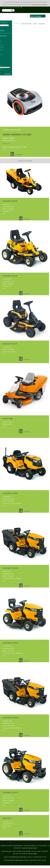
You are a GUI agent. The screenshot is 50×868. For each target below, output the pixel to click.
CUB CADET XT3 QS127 (11, 792)
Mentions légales (33, 854)
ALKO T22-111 (8, 818)
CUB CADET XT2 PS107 (10, 643)
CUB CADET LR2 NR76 (10, 201)
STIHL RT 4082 (8, 419)
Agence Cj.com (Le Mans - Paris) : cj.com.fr (35, 860)
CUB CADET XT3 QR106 (11, 718)
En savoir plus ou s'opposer (40, 4)
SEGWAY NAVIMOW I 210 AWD (17, 135)
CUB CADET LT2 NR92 (10, 493)
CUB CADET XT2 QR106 (11, 568)
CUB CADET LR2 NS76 (10, 276)
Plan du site (25, 854)
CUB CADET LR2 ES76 (10, 344)
